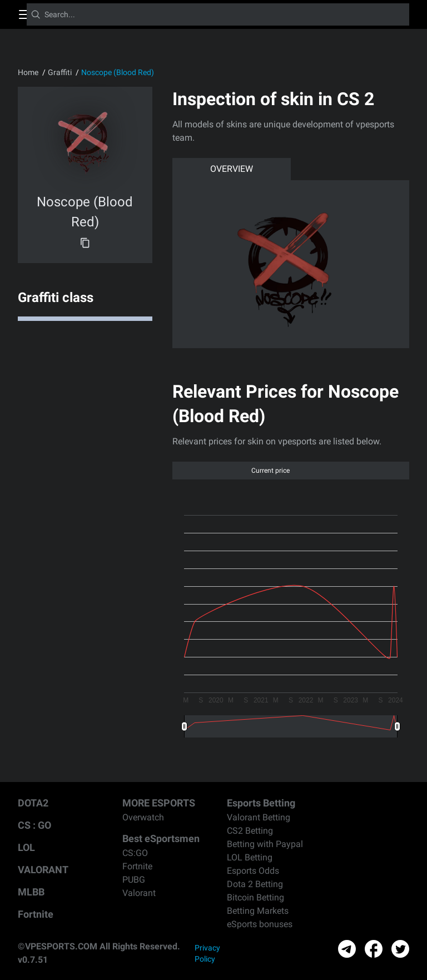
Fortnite (36, 914)
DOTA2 (33, 803)
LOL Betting (250, 857)
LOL (26, 847)
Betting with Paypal (265, 844)
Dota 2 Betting (255, 884)
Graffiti (60, 72)
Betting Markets (258, 911)
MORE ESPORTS (159, 803)
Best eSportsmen (161, 838)
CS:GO (135, 853)
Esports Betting (261, 803)
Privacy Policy (207, 953)
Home (28, 72)
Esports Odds (253, 871)
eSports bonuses (260, 924)
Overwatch (143, 817)
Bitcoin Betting (255, 897)
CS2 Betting (250, 831)
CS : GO (34, 825)
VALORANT (43, 870)
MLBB (31, 892)
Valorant (139, 893)
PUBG (134, 880)
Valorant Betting (259, 817)
